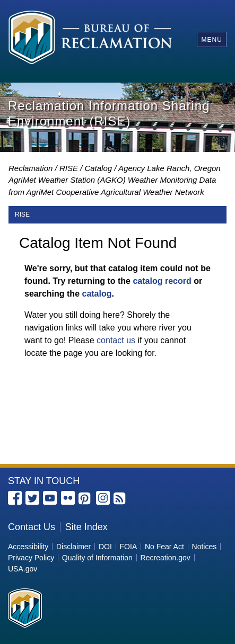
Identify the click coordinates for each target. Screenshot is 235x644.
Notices (204, 547)
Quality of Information (97, 558)
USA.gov (23, 569)
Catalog (98, 168)
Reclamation (31, 168)
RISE (69, 168)
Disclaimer (73, 547)
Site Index (86, 527)
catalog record (162, 281)
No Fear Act (164, 547)
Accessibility (28, 547)
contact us (116, 340)
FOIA (129, 547)
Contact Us (32, 527)
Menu (211, 40)
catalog (97, 294)
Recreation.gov (166, 558)
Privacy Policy (31, 558)
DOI (105, 547)
